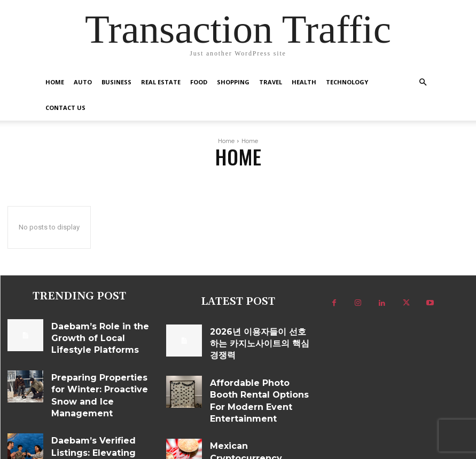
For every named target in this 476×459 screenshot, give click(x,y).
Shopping (233, 82)
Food (199, 82)
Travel (271, 82)
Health (304, 82)
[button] (423, 82)
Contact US (65, 108)
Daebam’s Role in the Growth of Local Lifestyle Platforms (98, 325)
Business (116, 82)
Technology (347, 82)
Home (55, 82)
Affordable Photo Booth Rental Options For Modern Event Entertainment (255, 377)
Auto (83, 82)
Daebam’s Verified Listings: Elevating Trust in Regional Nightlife (91, 414)
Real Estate (161, 82)
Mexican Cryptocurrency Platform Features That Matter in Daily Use (259, 416)
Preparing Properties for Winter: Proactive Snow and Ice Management (98, 372)
